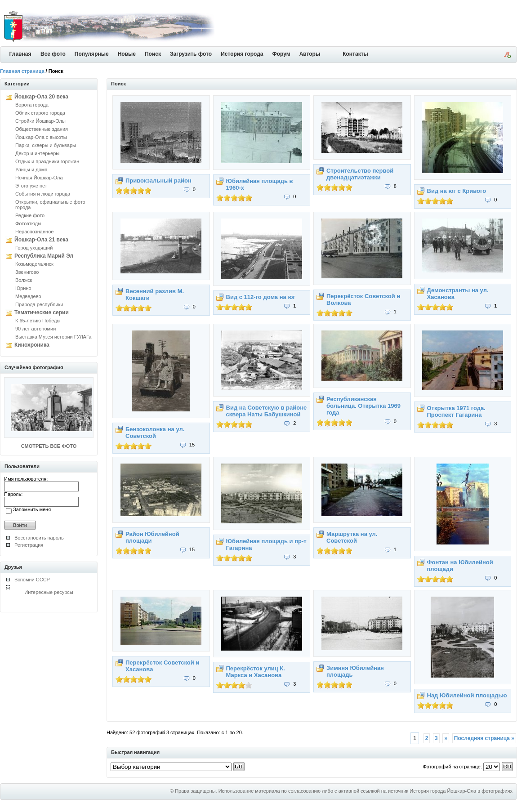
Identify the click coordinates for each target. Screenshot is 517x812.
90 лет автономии (36, 329)
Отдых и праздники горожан (47, 161)
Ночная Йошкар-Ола (39, 178)
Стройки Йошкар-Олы (40, 121)
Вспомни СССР (32, 580)
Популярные (92, 54)
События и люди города (43, 194)
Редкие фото (30, 215)
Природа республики (39, 304)
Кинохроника (32, 345)
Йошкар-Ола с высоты (41, 137)
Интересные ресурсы (49, 592)
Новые (127, 54)
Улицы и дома (31, 170)
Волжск (24, 280)
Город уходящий (34, 248)
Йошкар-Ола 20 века (41, 97)
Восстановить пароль (39, 538)
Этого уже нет (31, 186)
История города (242, 54)
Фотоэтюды (28, 223)
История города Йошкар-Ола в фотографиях (461, 791)
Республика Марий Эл (44, 256)
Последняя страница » (484, 738)
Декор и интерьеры (37, 153)
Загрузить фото (191, 54)
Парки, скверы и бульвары (46, 145)
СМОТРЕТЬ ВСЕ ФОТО (49, 446)
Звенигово (27, 272)
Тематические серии (42, 312)
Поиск (153, 54)
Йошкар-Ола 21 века (41, 240)
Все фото (53, 54)
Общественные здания (42, 129)
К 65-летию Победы (38, 321)
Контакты (355, 54)
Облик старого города (40, 113)
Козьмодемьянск (34, 264)
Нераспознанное (34, 232)
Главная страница (22, 71)
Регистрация (29, 545)
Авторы (310, 54)
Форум (281, 54)
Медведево (28, 296)
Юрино (23, 288)
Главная (20, 54)
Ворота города (32, 105)
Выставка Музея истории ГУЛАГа (53, 337)
